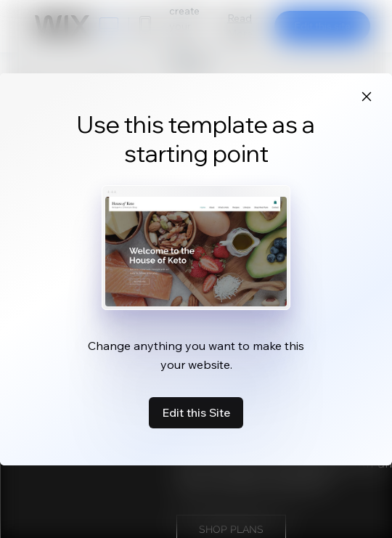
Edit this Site (196, 412)
